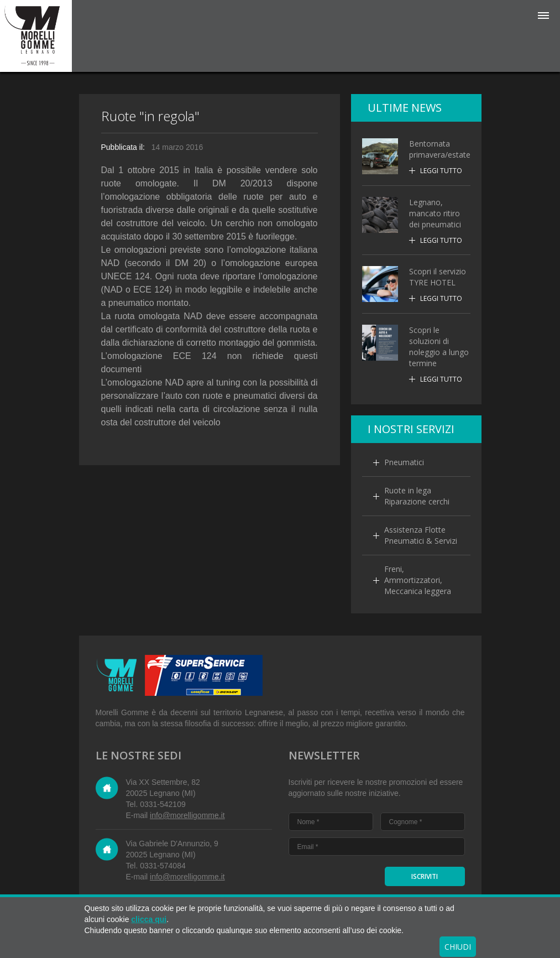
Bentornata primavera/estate (440, 149)
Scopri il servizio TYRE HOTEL (438, 277)
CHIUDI (458, 947)
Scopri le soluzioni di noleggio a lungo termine (439, 347)
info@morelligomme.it (187, 815)
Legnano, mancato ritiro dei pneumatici (435, 213)
